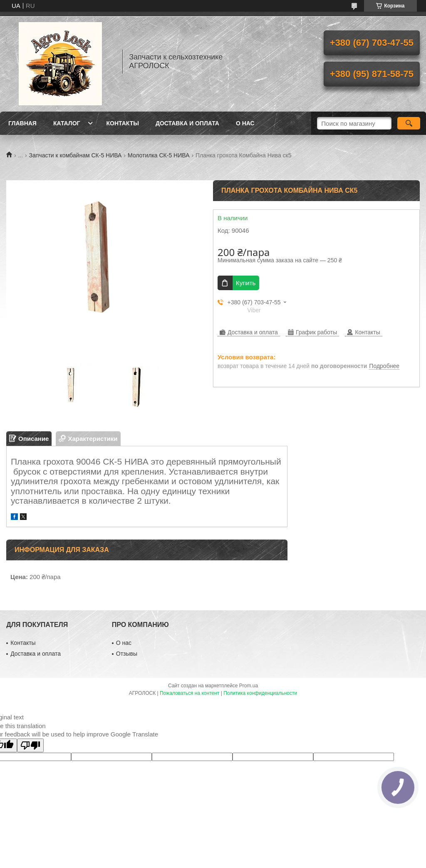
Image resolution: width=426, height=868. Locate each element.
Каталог (67, 123)
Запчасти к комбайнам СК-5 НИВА (76, 155)
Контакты (122, 123)
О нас (245, 123)
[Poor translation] (30, 745)
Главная (22, 123)
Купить (246, 283)
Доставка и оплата (187, 123)
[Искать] (409, 123)
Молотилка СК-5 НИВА (159, 155)
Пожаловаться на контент (189, 693)
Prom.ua (249, 686)
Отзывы (127, 654)
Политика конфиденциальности (260, 693)
